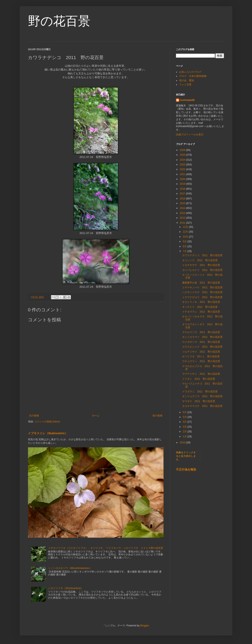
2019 (183, 184)
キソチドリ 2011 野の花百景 (200, 307)
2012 (183, 218)
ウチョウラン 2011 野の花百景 (201, 361)
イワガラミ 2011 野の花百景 (200, 392)
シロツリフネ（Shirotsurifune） (66, 588)
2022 (183, 169)
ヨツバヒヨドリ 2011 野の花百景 (202, 270)
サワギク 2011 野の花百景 (199, 401)
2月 (185, 432)
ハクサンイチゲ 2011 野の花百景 (202, 292)
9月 (185, 241)
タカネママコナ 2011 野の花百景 (202, 406)
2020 (183, 179)
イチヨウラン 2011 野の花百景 (201, 312)
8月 (185, 246)
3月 (185, 427)
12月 (186, 227)
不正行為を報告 (186, 469)
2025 (183, 155)
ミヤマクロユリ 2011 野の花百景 (202, 297)
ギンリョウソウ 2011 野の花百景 (202, 396)
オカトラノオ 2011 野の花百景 (201, 302)
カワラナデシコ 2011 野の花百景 (202, 255)
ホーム (96, 416)
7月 (185, 251)
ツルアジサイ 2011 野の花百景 (201, 352)
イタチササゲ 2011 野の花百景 (201, 265)
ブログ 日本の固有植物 (193, 76)
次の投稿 (34, 416)
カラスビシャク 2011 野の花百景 (202, 347)
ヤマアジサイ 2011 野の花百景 (201, 374)
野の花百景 (59, 21)
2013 (183, 213)
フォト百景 (185, 85)
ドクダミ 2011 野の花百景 (199, 379)
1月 (185, 437)
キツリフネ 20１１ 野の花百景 (201, 357)
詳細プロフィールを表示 (190, 135)
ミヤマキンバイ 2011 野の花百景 (202, 287)
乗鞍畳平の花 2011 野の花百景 (201, 283)
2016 (183, 199)
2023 (183, 165)
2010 (183, 443)
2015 (183, 203)
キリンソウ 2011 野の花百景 (200, 260)
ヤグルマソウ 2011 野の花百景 (201, 332)
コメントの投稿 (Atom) (47, 422)
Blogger (145, 626)
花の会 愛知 (187, 80)
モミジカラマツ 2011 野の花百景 (202, 337)
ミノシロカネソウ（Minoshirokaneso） (70, 568)
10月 (186, 237)
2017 (183, 194)
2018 (183, 189)
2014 (183, 208)
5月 (185, 417)
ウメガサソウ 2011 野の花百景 (201, 342)
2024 (183, 160)
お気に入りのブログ (190, 72)
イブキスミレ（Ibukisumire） (48, 433)
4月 (185, 422)
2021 (183, 174)
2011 (183, 223)
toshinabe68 (187, 100)
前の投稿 (157, 416)
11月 (186, 232)
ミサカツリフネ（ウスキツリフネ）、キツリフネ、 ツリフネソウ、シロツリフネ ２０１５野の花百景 (106, 548)
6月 (185, 412)
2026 (183, 150)
